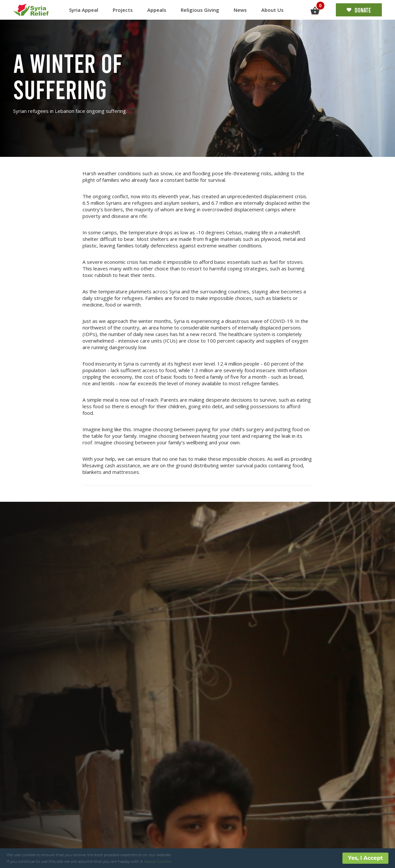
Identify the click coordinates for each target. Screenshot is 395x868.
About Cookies (158, 861)
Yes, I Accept (365, 858)
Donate (359, 10)
